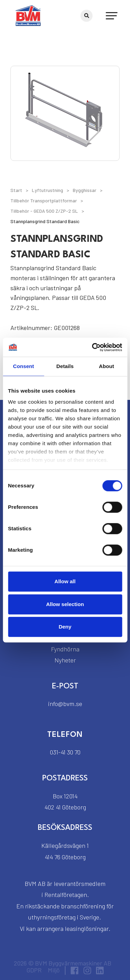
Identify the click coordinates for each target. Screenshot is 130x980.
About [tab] (106, 366)
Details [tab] (65, 366)
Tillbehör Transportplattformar (44, 200)
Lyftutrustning (47, 190)
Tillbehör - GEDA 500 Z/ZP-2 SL (44, 211)
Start (16, 190)
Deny (65, 627)
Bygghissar (85, 190)
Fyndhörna (65, 649)
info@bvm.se (65, 704)
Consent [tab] (23, 366)
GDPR (34, 970)
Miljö (54, 970)
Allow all (65, 581)
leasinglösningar (87, 928)
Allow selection (65, 604)
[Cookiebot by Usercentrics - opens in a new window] (93, 347)
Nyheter (65, 660)
